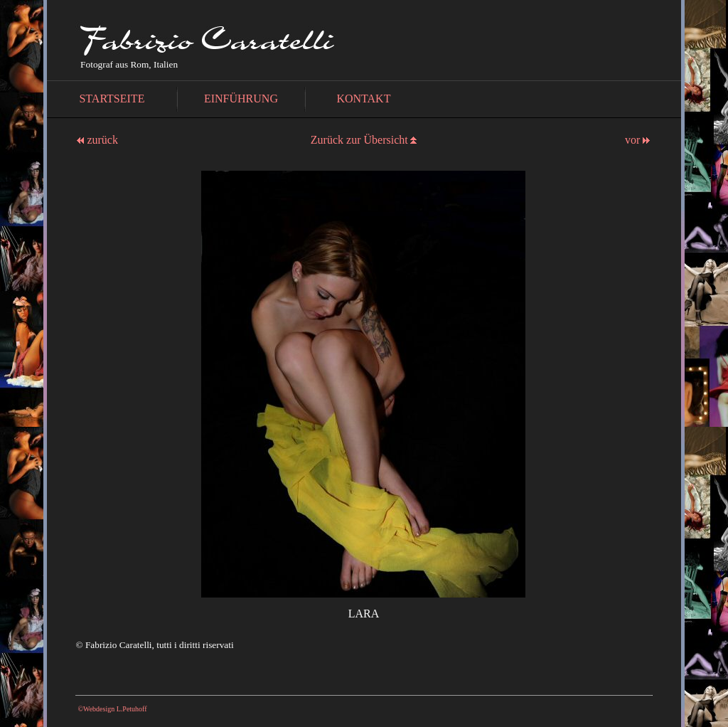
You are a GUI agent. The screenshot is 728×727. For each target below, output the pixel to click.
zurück (97, 140)
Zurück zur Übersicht (359, 140)
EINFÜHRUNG (241, 99)
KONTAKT (363, 99)
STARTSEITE (112, 99)
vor (637, 140)
